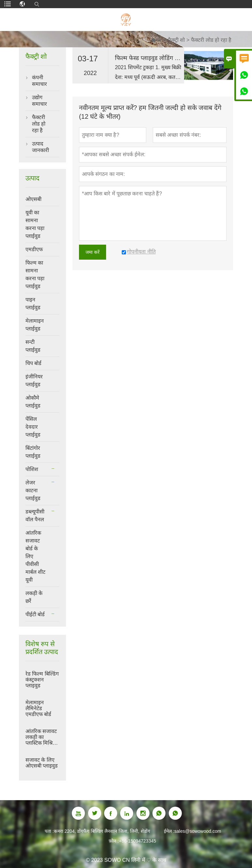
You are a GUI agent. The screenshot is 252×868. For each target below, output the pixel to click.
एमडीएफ (34, 249)
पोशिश (32, 469)
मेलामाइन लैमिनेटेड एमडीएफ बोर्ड (38, 708)
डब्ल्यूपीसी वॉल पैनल (35, 516)
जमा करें (93, 252)
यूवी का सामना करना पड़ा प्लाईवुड (35, 224)
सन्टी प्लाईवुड (33, 346)
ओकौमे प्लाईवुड (33, 402)
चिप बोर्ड (33, 363)
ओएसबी (33, 199)
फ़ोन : (114, 841)
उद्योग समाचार (39, 101)
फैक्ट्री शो (176, 40)
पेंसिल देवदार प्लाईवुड (33, 427)
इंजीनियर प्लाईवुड (34, 381)
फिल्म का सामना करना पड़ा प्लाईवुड (35, 274)
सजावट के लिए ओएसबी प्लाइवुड (42, 763)
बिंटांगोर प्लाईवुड (33, 452)
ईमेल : (169, 831)
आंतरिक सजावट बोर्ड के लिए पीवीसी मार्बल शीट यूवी (35, 556)
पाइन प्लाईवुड (33, 304)
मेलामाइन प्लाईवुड (35, 325)
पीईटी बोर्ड (35, 614)
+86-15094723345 (137, 841)
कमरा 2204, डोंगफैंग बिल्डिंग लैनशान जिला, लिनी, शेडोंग (102, 831)
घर (156, 40)
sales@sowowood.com (198, 831)
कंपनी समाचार (39, 81)
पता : (49, 831)
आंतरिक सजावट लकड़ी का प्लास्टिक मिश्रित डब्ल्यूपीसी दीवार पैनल (41, 737)
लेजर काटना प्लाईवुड (33, 490)
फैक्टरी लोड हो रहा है (39, 124)
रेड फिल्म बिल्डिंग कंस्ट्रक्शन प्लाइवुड (42, 680)
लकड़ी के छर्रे (34, 597)
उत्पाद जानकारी (40, 147)
